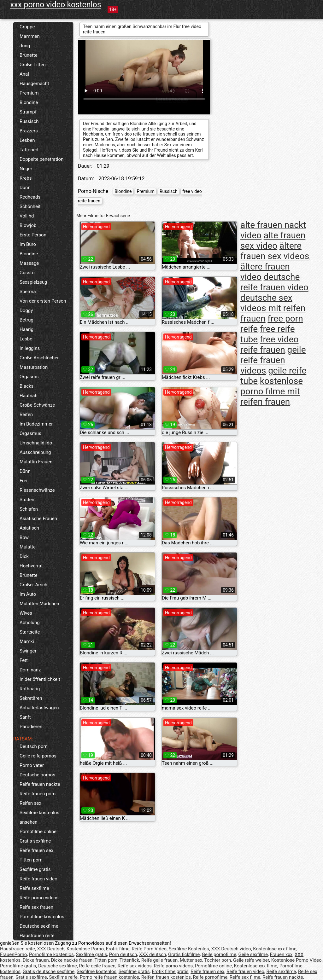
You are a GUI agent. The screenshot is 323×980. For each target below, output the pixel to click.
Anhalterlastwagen (39, 708)
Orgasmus (30, 433)
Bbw (24, 537)
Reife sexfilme (34, 888)
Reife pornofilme (210, 977)
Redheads (30, 197)
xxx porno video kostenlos (56, 5)
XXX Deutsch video (231, 949)
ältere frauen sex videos (275, 251)
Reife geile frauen (160, 960)
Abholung (30, 623)
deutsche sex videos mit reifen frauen (273, 308)
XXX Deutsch (51, 949)
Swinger (28, 651)
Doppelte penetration (41, 159)
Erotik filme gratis (170, 971)
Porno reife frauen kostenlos (109, 977)
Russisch (29, 121)
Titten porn (31, 860)
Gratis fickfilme (184, 954)
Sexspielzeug (33, 282)
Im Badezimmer (36, 424)
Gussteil (28, 273)
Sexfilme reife (63, 977)
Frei (23, 481)
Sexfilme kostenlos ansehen (39, 817)
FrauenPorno (13, 954)
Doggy (26, 310)
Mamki (27, 641)
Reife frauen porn (38, 794)
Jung (25, 46)
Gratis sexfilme (35, 841)
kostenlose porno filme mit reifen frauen (272, 391)
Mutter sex (191, 960)
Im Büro (28, 244)
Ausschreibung (35, 452)
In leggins (30, 348)
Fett (24, 660)
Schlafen (29, 509)
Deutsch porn (34, 746)
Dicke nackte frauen (72, 960)
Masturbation (34, 367)
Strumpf (28, 112)
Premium (29, 93)
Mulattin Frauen (36, 462)
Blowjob (28, 225)
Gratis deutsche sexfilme (49, 971)
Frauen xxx (281, 954)
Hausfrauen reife (37, 936)
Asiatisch (29, 528)
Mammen (30, 36)
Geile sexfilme (253, 954)
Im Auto (28, 594)
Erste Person (33, 235)
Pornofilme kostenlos (42, 917)
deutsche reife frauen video (274, 282)
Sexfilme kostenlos (97, 971)
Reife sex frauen (36, 907)
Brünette (29, 55)
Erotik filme (118, 949)
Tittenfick (129, 960)
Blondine (29, 102)
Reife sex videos (135, 966)
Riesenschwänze (37, 490)
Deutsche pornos (37, 775)
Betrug (26, 320)
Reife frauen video (38, 879)
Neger (26, 169)
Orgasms (29, 377)
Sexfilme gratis (35, 869)
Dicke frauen (36, 960)
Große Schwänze (37, 405)
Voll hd (27, 216)
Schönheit (30, 206)
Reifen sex (30, 803)
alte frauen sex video (273, 241)
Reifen (26, 415)
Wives (26, 613)
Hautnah (29, 396)
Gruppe (27, 27)
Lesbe (26, 339)
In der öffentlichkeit (40, 679)
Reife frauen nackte (40, 784)
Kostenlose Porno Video (297, 960)
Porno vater (32, 765)
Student (28, 500)
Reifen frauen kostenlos (166, 977)
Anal (24, 74)
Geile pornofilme (219, 954)
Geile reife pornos (38, 756)
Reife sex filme (245, 977)
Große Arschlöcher (39, 358)
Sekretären (31, 698)
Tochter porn (218, 960)
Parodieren (31, 727)
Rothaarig (30, 689)
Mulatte (28, 547)
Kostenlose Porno (85, 949)
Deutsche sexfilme (39, 926)
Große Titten (33, 65)
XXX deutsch (153, 954)
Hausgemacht (34, 84)
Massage (29, 263)
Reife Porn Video (149, 949)
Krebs (26, 178)
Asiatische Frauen (38, 519)
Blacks (26, 386)
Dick (24, 556)
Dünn (25, 188)
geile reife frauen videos (273, 360)
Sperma (28, 292)
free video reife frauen (269, 345)
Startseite (30, 632)
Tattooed (29, 150)
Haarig (26, 329)
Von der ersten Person (43, 301)
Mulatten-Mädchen (39, 604)
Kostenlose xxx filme (275, 949)
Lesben (27, 140)
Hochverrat (31, 566)
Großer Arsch (33, 585)
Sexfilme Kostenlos (189, 949)
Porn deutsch (123, 954)
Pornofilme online (38, 832)
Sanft (25, 717)
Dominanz (30, 670)
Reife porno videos (39, 898)
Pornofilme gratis (18, 966)
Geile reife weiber (251, 960)
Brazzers (29, 131)
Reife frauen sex (36, 850)
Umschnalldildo (36, 443)
